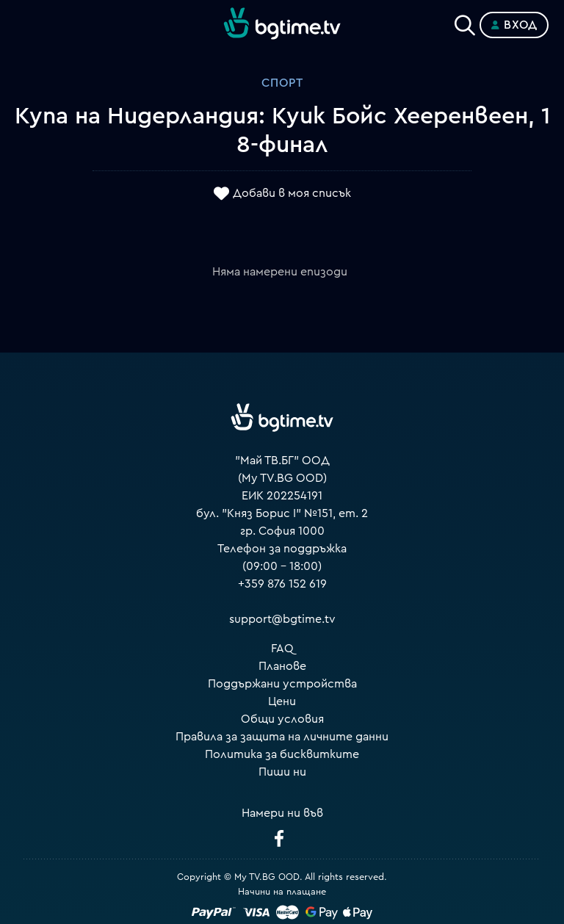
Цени (282, 701)
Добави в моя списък (292, 193)
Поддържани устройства (282, 684)
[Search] (465, 22)
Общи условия (282, 719)
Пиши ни (282, 772)
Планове (282, 666)
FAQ (282, 649)
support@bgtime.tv (282, 619)
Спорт (282, 83)
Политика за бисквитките (282, 754)
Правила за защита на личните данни (282, 737)
